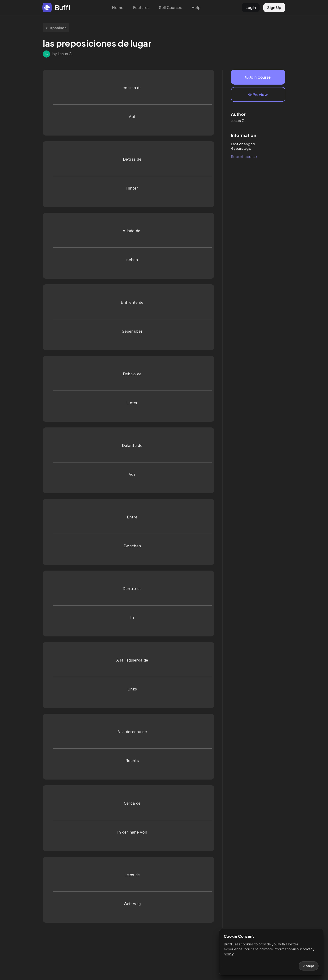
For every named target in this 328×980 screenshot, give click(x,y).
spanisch (56, 28)
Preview (258, 94)
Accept (309, 966)
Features (141, 7)
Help (196, 7)
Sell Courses (171, 7)
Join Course (258, 77)
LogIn (251, 7)
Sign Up (274, 7)
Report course (244, 157)
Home (118, 7)
